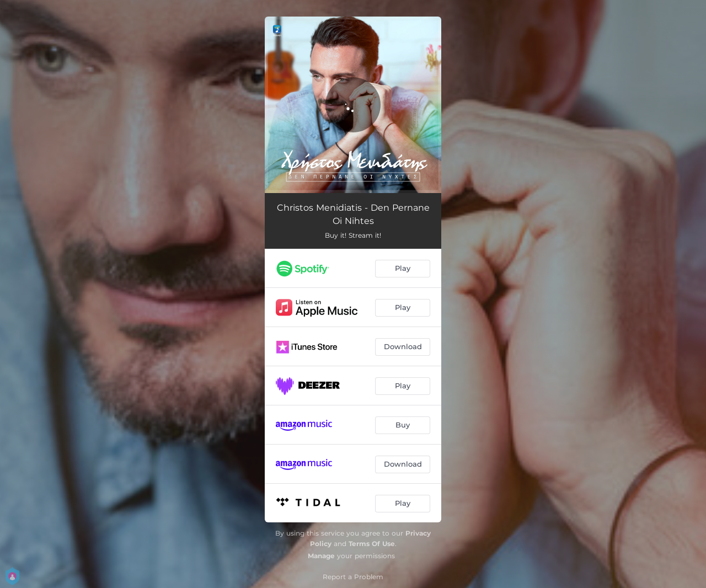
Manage (321, 556)
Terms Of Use (372, 544)
